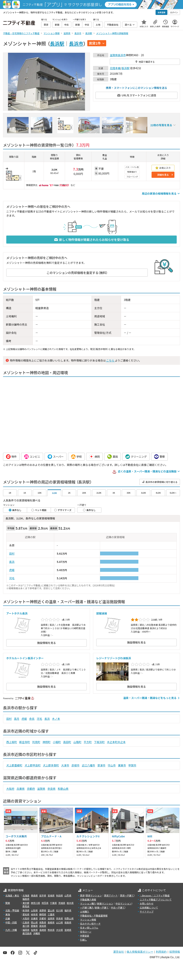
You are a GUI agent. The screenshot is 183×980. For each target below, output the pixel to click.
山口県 (59, 922)
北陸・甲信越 (12, 910)
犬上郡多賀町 (51, 765)
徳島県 (68, 922)
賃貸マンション (94, 895)
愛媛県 (34, 926)
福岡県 (26, 930)
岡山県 (34, 922)
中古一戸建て (118, 907)
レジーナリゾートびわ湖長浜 (114, 658)
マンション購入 (88, 903)
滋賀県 (114, 55)
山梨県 (34, 910)
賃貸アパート (111, 895)
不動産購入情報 (88, 899)
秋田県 (59, 895)
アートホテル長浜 (17, 613)
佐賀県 (34, 930)
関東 (8, 903)
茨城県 (62, 903)
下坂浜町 (99, 742)
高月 (17, 719)
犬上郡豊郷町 (14, 765)
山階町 (77, 742)
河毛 (12, 578)
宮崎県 (68, 930)
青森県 (34, 895)
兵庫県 (21, 789)
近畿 (8, 918)
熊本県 (51, 930)
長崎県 (43, 930)
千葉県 (53, 903)
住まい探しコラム (89, 928)
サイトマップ (147, 911)
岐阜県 (34, 914)
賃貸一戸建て (127, 895)
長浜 (12, 562)
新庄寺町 (25, 742)
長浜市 (76, 43)
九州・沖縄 (11, 930)
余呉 (32, 719)
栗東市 (122, 765)
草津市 (101, 765)
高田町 (67, 742)
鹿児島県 (27, 933)
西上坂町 (12, 742)
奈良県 (51, 789)
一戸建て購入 (87, 907)
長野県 (43, 910)
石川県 (59, 910)
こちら (110, 360)
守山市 (112, 765)
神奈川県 (35, 903)
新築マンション (105, 903)
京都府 (31, 789)
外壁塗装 (85, 936)
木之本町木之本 (116, 742)
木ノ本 (56, 719)
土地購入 (85, 911)
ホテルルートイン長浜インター (25, 658)
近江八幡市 (88, 765)
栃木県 (70, 903)
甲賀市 (132, 765)
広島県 (26, 922)
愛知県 (26, 914)
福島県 (26, 899)
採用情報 (175, 952)
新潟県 (26, 910)
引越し (83, 940)
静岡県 (43, 914)
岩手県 (43, 895)
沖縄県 (37, 933)
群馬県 (26, 906)
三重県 (51, 914)
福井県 (68, 910)
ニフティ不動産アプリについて (156, 899)
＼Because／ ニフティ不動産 (155, 895)
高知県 (43, 926)
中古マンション (124, 903)
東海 (8, 914)
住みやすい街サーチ (90, 924)
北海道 (26, 895)
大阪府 (10, 789)
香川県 (26, 926)
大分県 (59, 930)
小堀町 (57, 742)
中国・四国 (11, 922)
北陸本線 (115, 68)
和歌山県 (63, 789)
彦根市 (75, 765)
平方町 (88, 742)
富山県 (51, 910)
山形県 (68, 895)
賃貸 (82, 895)
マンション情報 (88, 919)
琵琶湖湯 (102, 613)
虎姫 (12, 570)
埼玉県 (45, 903)
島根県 (51, 922)
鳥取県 (43, 922)
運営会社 (119, 952)
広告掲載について (149, 907)
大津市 (65, 765)
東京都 (26, 903)
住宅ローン (86, 932)
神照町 (47, 742)
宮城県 (51, 895)
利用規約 (161, 952)
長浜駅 (57, 43)
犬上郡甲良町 (33, 765)
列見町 (36, 742)
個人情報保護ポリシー (140, 952)
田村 (12, 553)
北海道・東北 (12, 895)
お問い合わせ (147, 903)
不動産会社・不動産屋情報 (94, 915)
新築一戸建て (102, 907)
